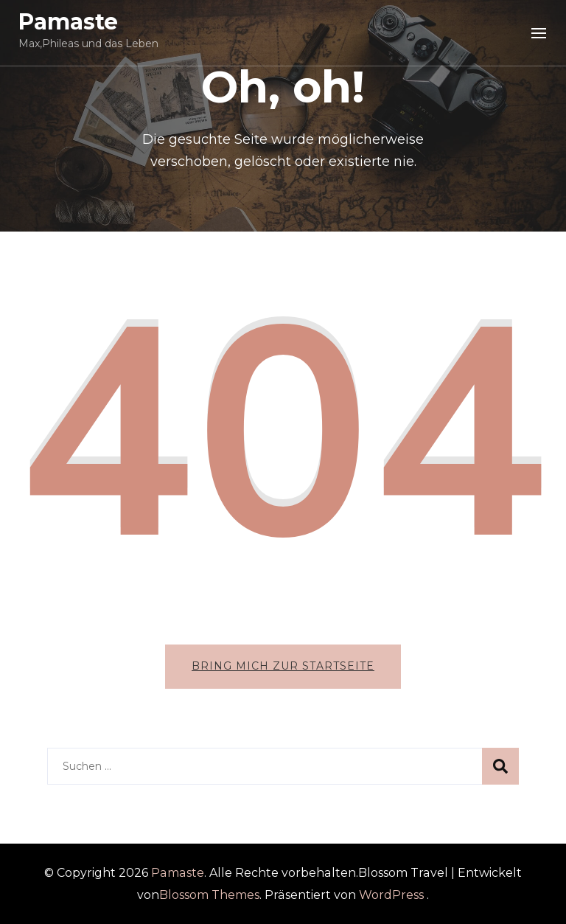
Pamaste (68, 22)
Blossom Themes (209, 895)
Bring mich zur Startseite (283, 666)
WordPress (391, 895)
